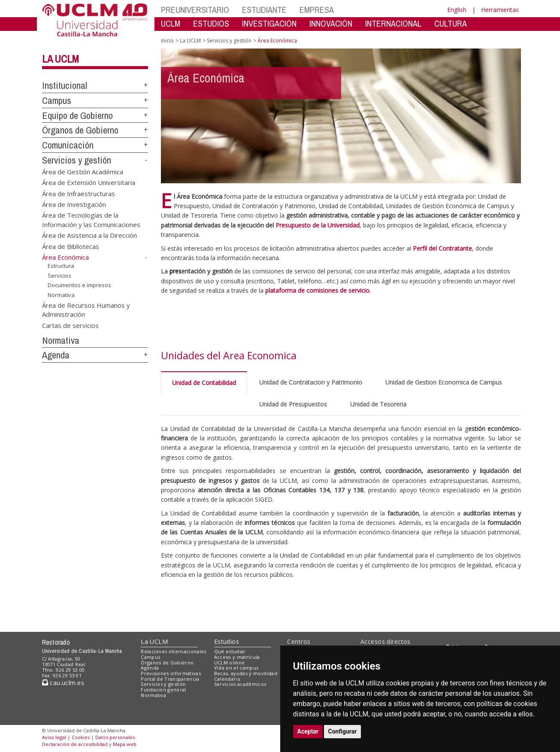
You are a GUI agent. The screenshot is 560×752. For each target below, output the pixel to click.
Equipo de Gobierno (77, 115)
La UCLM (61, 59)
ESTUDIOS (211, 23)
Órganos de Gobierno (80, 130)
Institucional (65, 85)
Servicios (59, 276)
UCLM (171, 23)
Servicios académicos (240, 684)
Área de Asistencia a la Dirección (89, 235)
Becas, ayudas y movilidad (246, 673)
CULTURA (451, 23)
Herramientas (500, 10)
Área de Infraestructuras (79, 193)
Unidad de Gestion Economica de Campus (444, 382)
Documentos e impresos (79, 285)
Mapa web (125, 744)
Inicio (167, 41)
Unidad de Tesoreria (378, 404)
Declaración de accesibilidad (75, 744)
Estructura (61, 266)
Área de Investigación (74, 204)
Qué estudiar (230, 651)
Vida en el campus (236, 668)
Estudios (227, 641)
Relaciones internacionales (174, 651)
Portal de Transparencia (170, 679)
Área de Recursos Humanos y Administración (86, 309)
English (457, 10)
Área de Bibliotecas (71, 246)
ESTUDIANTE (264, 10)
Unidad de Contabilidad (204, 383)
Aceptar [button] (308, 731)
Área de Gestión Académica (83, 171)
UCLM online (230, 663)
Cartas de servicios (70, 325)
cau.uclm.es (63, 683)
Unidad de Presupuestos (293, 404)
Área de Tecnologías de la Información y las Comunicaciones (91, 220)
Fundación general (163, 690)
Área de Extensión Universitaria (89, 182)
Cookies (81, 737)
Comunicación (68, 145)
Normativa (61, 295)
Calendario (227, 679)
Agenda (56, 355)
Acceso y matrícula (237, 657)
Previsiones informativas (171, 673)
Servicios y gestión (77, 160)
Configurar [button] (343, 731)
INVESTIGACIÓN (269, 23)
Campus (57, 100)
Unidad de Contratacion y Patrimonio (311, 382)
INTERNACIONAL (393, 23)
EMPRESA (317, 10)
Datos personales (115, 737)
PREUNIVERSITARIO (195, 10)
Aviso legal (54, 737)
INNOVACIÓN (331, 23)
